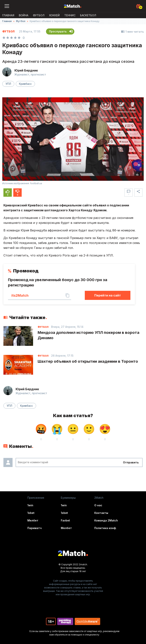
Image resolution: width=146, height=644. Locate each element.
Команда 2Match (106, 520)
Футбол (39, 15)
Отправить (131, 462)
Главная (8, 15)
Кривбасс (25, 84)
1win (30, 505)
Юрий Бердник (26, 70)
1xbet (31, 513)
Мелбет (33, 520)
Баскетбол (88, 15)
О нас (98, 505)
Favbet (65, 520)
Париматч (35, 528)
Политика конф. (105, 528)
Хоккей (54, 15)
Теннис (70, 15)
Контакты (101, 513)
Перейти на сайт (108, 295)
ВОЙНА (24, 15)
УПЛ (8, 84)
